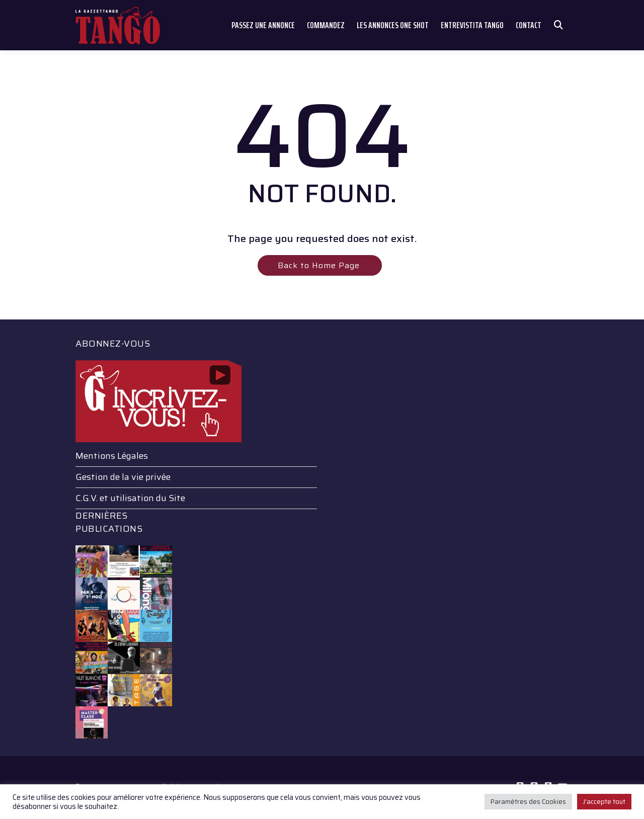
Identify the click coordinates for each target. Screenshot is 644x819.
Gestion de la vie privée (123, 477)
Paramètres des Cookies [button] (528, 802)
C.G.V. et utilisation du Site (130, 498)
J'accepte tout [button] (604, 802)
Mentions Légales (112, 456)
